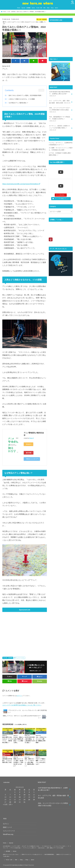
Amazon (28, 444)
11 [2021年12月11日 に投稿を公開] (29, 795)
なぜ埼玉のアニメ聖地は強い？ (19, 103)
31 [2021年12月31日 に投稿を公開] (24, 802)
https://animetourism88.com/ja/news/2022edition (20, 184)
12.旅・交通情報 (8, 658)
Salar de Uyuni (41, 848)
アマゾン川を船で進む (16, 848)
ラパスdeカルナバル (46, 846)
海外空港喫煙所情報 (49, 854)
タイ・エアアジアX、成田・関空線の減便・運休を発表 (60, 102)
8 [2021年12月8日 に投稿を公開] (15, 795)
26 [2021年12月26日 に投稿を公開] (34, 799)
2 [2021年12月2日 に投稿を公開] (20, 792)
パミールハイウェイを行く (60, 846)
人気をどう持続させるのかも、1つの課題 (22, 99)
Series (33, 8)
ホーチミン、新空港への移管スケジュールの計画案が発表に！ (60, 128)
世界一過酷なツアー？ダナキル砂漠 (55, 848)
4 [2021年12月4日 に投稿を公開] (29, 792)
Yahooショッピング (32, 459)
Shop (52, 8)
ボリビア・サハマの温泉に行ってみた (31, 846)
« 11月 (5, 804)
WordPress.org (8, 834)
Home (19, 8)
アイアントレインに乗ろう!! (29, 848)
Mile (44, 8)
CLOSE (41, 90)
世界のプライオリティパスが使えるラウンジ (32, 854)
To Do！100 (39, 8)
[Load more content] (61, 195)
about (56, 8)
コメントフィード (9, 831)
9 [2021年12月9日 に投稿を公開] (20, 795)
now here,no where (38, 3)
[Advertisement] (25, 631)
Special (23, 8)
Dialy (48, 8)
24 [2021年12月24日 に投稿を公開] (24, 799)
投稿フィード (7, 827)
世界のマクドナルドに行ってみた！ (11, 854)
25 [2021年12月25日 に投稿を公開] (29, 799)
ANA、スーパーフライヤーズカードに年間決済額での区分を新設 (60, 110)
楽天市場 (29, 453)
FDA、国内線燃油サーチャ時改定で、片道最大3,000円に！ (60, 119)
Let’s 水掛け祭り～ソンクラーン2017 (11, 846)
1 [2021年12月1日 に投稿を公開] (15, 792)
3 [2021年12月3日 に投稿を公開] (24, 792)
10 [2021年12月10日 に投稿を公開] (24, 795)
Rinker (31, 438)
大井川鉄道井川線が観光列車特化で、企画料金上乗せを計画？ (60, 94)
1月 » (11, 804)
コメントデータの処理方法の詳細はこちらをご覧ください (22, 705)
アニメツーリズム (20, 658)
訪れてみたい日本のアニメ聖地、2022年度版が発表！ (26, 95)
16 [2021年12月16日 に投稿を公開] (20, 797)
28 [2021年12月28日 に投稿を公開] (10, 802)
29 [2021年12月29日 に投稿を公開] (15, 802)
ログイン (19, 696)
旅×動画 (28, 8)
